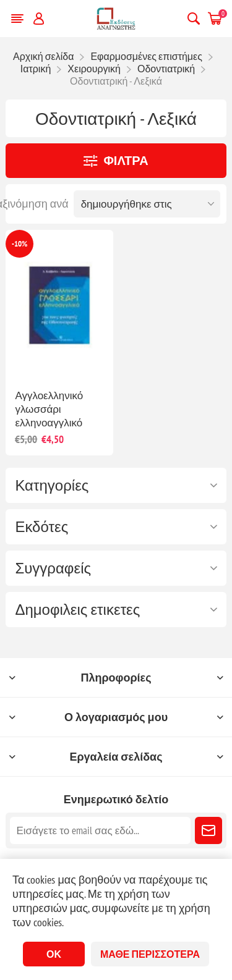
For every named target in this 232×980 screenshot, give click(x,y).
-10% (19, 244)
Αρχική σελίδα (43, 56)
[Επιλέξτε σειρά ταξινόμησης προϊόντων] (147, 204)
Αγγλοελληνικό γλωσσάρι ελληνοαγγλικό (49, 409)
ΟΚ (54, 954)
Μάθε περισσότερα (150, 954)
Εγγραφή (208, 830)
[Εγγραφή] (100, 830)
